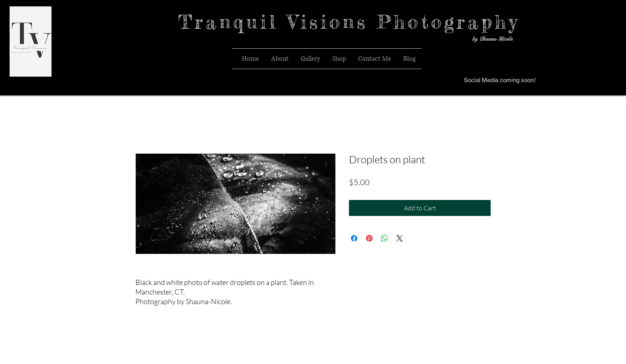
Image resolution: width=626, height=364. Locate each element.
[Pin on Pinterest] (369, 238)
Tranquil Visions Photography (349, 22)
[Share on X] (400, 238)
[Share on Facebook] (354, 238)
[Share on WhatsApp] (384, 238)
